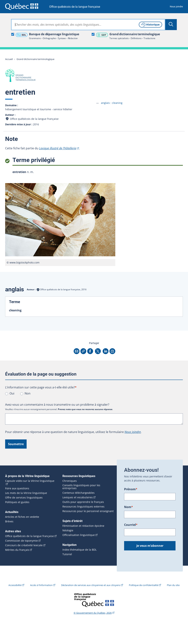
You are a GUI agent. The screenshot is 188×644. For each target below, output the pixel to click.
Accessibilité (15, 585)
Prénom (131, 489)
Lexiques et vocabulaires (78, 497)
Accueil (9, 59)
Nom (129, 507)
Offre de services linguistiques (24, 498)
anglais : (112, 103)
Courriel (131, 525)
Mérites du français (17, 550)
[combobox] (88, 25)
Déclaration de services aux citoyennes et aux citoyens (91, 585)
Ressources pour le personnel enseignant (88, 511)
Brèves (9, 521)
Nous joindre (176, 7)
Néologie (68, 530)
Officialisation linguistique (79, 535)
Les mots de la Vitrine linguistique (26, 493)
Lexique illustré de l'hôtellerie (58, 148)
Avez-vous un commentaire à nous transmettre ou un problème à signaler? (57, 405)
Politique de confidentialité (144, 585)
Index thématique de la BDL (79, 550)
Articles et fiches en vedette (22, 517)
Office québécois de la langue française (75, 7)
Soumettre (16, 444)
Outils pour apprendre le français (83, 502)
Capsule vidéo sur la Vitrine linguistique (30, 481)
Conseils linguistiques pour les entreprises (81, 487)
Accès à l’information (41, 585)
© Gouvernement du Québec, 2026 (93, 613)
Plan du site (173, 585)
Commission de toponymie (21, 541)
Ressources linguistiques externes (83, 507)
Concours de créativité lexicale (24, 545)
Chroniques (70, 481)
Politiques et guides (17, 502)
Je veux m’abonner (150, 546)
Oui (12, 393)
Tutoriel (67, 554)
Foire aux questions (17, 488)
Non (28, 393)
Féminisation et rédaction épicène (83, 526)
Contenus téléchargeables (78, 493)
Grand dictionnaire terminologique (35, 59)
